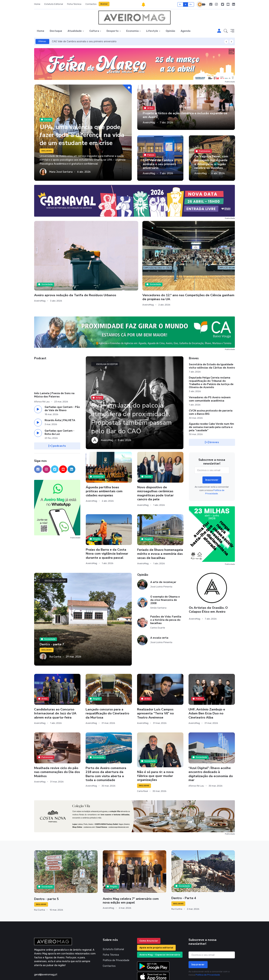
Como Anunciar (149, 911)
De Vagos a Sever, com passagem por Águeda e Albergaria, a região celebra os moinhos (211, 162)
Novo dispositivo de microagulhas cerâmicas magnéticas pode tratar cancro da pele (155, 463)
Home (37, 4)
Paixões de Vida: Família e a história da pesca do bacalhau (166, 590)
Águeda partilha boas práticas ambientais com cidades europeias (104, 461)
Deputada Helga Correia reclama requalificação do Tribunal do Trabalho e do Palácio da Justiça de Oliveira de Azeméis (211, 352)
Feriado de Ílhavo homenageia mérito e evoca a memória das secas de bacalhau (160, 524)
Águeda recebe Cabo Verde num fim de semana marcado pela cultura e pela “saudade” (211, 397)
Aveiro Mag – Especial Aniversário (160, 924)
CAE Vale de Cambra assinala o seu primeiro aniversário (84, 41)
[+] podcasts (57, 416)
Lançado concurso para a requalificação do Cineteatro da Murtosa (107, 683)
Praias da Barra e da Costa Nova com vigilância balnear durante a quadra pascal (107, 523)
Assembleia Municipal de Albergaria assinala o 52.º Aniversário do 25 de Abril (207, 261)
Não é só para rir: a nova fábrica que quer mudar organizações (155, 746)
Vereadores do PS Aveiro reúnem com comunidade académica (210, 369)
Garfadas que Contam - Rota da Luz (59, 402)
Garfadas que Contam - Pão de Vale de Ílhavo (62, 378)
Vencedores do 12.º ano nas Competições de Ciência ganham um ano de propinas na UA (107, 263)
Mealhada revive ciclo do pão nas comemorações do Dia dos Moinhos (57, 742)
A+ (191, 4)
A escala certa (159, 608)
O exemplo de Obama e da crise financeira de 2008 (165, 570)
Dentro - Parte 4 (183, 868)
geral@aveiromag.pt (46, 944)
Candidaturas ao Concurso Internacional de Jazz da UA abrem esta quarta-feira (55, 683)
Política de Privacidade (116, 930)
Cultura (94, 31)
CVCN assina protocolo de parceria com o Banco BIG (211, 382)
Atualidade (75, 31)
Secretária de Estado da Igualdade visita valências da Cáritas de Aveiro (212, 336)
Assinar (104, 4)
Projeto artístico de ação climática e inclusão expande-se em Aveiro (184, 115)
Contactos (91, 4)
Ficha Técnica (74, 4)
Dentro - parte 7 (52, 614)
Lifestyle (152, 31)
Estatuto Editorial (54, 4)
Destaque (56, 31)
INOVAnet (41, 972)
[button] (226, 31)
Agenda (186, 31)
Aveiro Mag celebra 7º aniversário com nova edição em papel (134, 870)
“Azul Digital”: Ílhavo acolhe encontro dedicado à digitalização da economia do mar (211, 744)
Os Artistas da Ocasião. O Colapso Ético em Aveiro (208, 579)
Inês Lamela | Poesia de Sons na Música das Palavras (54, 365)
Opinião (170, 31)
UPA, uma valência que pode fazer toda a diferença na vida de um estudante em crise (82, 131)
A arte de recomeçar (163, 552)
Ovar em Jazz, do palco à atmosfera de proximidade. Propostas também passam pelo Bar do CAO (134, 388)
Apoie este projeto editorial (156, 917)
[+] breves (212, 412)
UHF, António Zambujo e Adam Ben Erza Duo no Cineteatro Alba (207, 683)
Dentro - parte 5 (46, 869)
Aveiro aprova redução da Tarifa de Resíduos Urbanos (55, 259)
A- (180, 4)
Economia (132, 31)
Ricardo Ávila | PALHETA (60, 390)
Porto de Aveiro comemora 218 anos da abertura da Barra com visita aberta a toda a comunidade (106, 744)
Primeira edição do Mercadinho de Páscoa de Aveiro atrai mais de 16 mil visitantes (160, 261)
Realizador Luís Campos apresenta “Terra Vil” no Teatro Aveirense (155, 683)
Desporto (113, 31)
